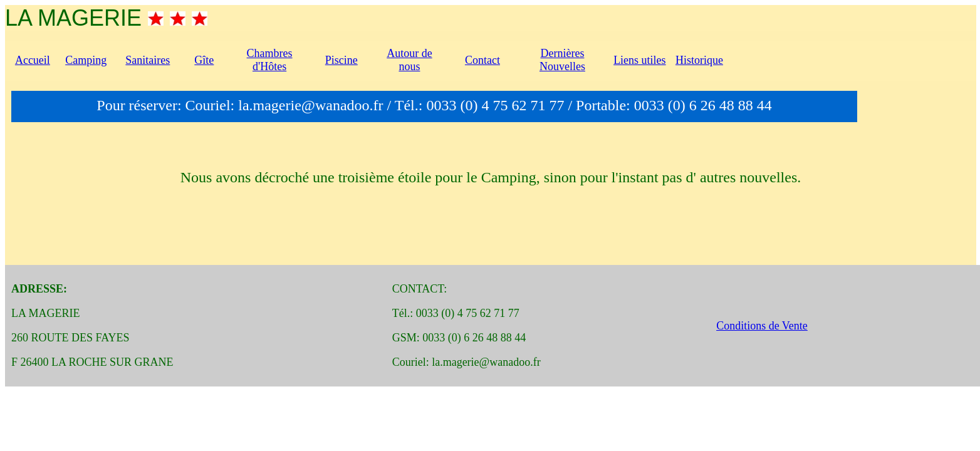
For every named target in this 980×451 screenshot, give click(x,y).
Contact (482, 60)
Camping (86, 60)
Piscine (341, 60)
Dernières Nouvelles (562, 60)
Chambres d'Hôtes (270, 60)
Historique (699, 60)
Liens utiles (640, 60)
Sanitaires (148, 60)
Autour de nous (409, 60)
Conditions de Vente (762, 326)
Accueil (33, 60)
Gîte (204, 60)
